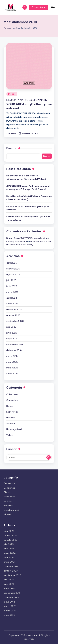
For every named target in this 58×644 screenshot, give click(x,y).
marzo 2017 (12, 362)
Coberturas (12, 394)
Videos (10, 435)
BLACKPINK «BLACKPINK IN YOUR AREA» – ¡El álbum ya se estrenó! (29, 104)
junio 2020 (12, 333)
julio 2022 (11, 327)
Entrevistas (12, 412)
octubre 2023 (13, 315)
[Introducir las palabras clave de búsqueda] (29, 457)
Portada (8, 28)
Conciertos (12, 400)
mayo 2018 (12, 356)
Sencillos (11, 423)
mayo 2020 (12, 339)
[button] (38, 7)
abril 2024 (12, 298)
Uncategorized (14, 429)
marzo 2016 (12, 368)
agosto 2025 (13, 274)
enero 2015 (12, 374)
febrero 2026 (13, 269)
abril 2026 (12, 263)
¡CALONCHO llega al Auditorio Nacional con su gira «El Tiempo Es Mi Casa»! (28, 187)
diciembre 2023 (14, 309)
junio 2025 (12, 286)
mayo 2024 (12, 292)
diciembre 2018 (14, 350)
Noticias (11, 418)
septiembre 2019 (15, 344)
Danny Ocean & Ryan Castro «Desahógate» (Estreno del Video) (26, 177)
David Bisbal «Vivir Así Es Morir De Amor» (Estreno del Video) (29, 198)
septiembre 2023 (15, 321)
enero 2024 (12, 304)
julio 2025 (11, 280)
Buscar (12, 148)
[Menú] (53, 7)
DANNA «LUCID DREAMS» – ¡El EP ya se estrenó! (28, 208)
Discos (12, 94)
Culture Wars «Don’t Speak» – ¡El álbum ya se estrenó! (28, 218)
